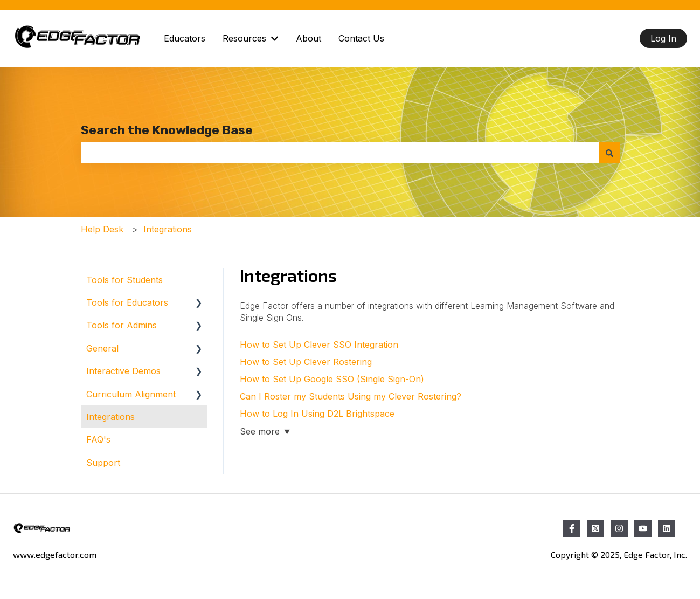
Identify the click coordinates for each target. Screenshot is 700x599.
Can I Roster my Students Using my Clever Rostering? (351, 396)
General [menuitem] (102, 348)
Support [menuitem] (103, 463)
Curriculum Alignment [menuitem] (131, 394)
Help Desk (102, 229)
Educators (185, 38)
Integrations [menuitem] (110, 417)
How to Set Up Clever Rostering (306, 362)
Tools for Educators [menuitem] (127, 302)
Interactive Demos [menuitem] (123, 371)
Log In (663, 38)
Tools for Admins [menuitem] (122, 325)
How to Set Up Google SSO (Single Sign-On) (332, 379)
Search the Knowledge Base (167, 130)
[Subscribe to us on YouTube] (643, 528)
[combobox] (340, 153)
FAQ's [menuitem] (98, 439)
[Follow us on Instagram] (619, 528)
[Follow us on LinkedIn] (667, 528)
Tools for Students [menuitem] (124, 280)
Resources (244, 38)
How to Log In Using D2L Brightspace (317, 414)
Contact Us (361, 38)
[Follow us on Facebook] (572, 528)
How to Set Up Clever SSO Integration (319, 345)
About (309, 38)
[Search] (609, 153)
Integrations (168, 229)
